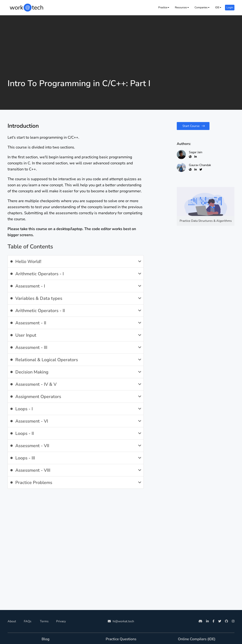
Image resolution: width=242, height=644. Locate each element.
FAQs (28, 621)
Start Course (191, 126)
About (12, 621)
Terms (44, 621)
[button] (164, 7)
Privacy (61, 621)
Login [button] (230, 7)
